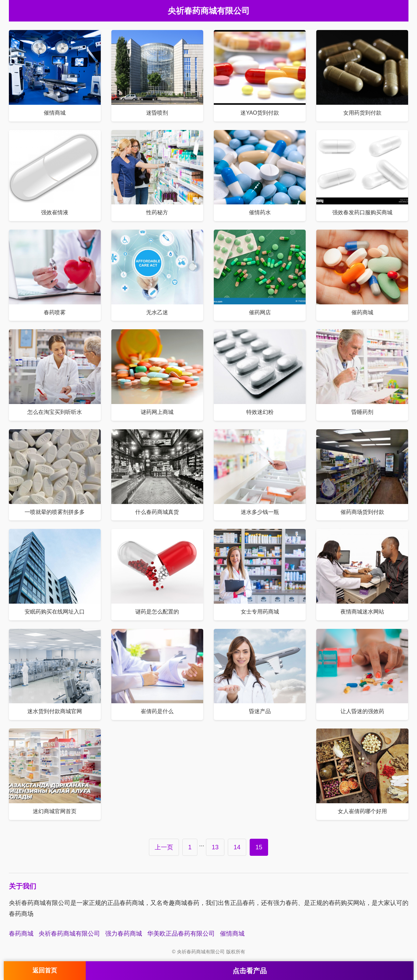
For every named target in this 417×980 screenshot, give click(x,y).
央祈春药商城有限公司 (69, 934)
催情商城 (232, 934)
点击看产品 (250, 971)
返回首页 (45, 970)
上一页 (164, 847)
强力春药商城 (124, 934)
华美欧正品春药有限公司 (181, 934)
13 (215, 847)
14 (237, 847)
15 (259, 847)
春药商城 (21, 934)
